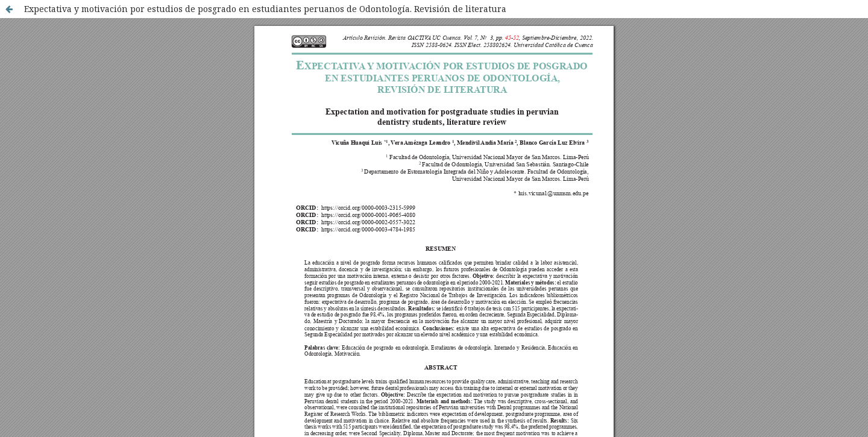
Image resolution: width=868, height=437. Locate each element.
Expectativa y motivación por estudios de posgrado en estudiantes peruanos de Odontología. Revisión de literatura (265, 9)
